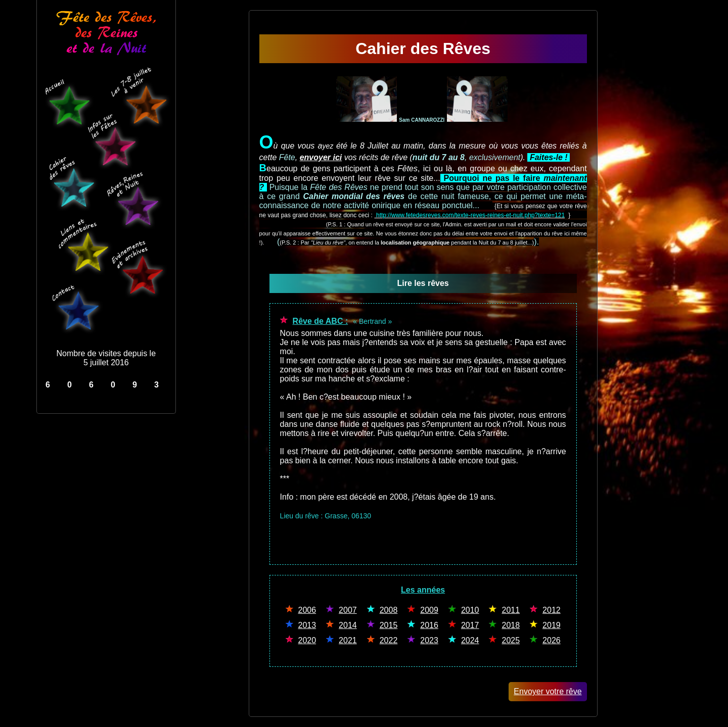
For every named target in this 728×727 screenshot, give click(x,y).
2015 (389, 625)
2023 (429, 640)
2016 (429, 625)
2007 (348, 610)
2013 (307, 625)
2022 (389, 640)
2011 (511, 610)
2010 (470, 610)
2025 (511, 640)
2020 (307, 640)
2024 (470, 640)
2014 (348, 625)
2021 (348, 640)
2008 (389, 610)
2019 (552, 625)
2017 (470, 625)
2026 (552, 640)
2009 (429, 610)
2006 (307, 610)
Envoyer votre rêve (548, 691)
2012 (552, 610)
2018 (511, 625)
